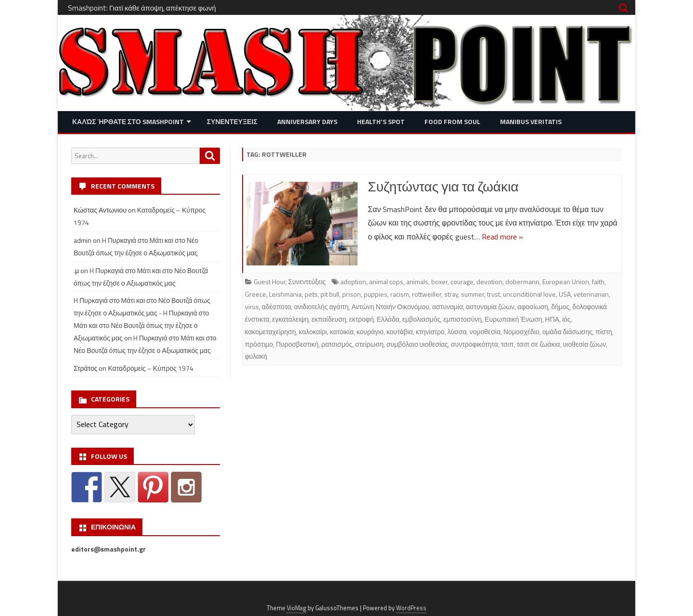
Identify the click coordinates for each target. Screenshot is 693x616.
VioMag (296, 608)
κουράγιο (370, 332)
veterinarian (591, 294)
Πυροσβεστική (297, 344)
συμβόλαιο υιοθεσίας (417, 344)
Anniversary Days (307, 121)
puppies (376, 294)
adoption (353, 282)
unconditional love (529, 294)
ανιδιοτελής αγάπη (321, 307)
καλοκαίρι (313, 332)
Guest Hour (269, 282)
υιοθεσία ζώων (585, 344)
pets (311, 294)
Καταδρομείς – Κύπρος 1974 (151, 368)
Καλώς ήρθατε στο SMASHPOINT (128, 121)
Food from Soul (452, 121)
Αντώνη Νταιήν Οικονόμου (391, 307)
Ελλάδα (388, 319)
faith (598, 282)
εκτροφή (361, 319)
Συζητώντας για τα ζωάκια (443, 186)
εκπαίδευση (329, 319)
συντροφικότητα (475, 344)
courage (462, 282)
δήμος (560, 307)
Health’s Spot (381, 121)
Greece (256, 294)
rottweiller (427, 294)
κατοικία (341, 332)
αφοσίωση (533, 307)
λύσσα (457, 332)
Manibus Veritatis (531, 121)
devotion (489, 282)
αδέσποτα (276, 307)
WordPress (411, 608)
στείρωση (369, 344)
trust (494, 294)
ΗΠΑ (552, 319)
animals (417, 282)
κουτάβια (400, 332)
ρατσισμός (337, 344)
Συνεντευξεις (232, 121)
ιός (566, 319)
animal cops (386, 282)
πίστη (604, 332)
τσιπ (507, 344)
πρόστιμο (259, 344)
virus (252, 307)
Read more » (502, 237)
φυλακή (256, 356)
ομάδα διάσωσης (568, 332)
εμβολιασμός (421, 319)
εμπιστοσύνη (462, 319)
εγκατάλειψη (291, 319)
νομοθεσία (485, 332)
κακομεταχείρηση (270, 332)
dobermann (522, 282)
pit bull (330, 294)
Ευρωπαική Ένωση (513, 319)
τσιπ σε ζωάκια (539, 344)
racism (400, 294)
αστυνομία (448, 307)
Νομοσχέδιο (521, 332)
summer (473, 294)
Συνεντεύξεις (307, 282)
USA (565, 294)
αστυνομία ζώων (490, 307)
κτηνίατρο (430, 332)
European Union (566, 282)
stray (451, 294)
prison (352, 294)
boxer (439, 282)
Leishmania (285, 294)
